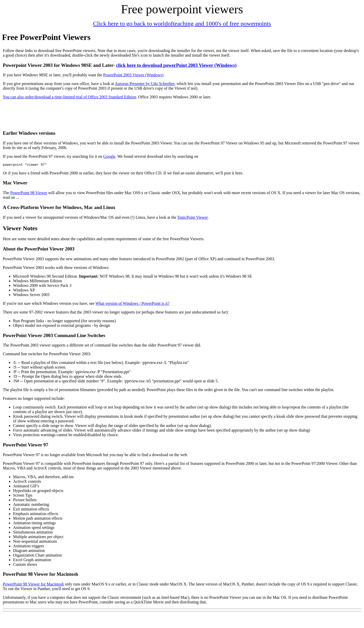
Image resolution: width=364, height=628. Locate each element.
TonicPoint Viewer (192, 218)
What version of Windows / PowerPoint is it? (132, 304)
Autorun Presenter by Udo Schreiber (145, 84)
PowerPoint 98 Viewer (29, 193)
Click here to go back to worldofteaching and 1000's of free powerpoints (182, 24)
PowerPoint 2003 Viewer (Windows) (133, 75)
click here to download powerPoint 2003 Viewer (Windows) (176, 65)
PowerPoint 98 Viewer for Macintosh (33, 585)
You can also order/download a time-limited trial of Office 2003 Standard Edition (69, 97)
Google (109, 156)
